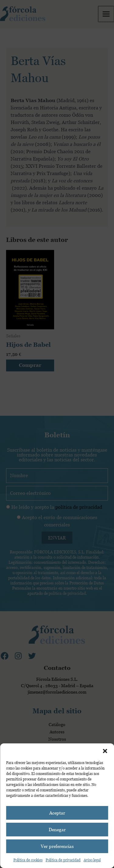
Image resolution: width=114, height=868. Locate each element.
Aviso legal (92, 860)
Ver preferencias (57, 846)
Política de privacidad (63, 860)
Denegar (57, 830)
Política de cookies (28, 860)
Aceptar (57, 813)
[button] (105, 751)
